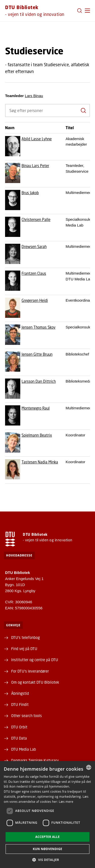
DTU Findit (20, 704)
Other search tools (26, 716)
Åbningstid (20, 693)
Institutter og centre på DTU (35, 660)
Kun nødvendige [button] (47, 849)
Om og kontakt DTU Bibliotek (35, 682)
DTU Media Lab (24, 749)
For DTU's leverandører (30, 671)
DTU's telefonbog (25, 637)
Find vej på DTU (24, 649)
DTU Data (19, 738)
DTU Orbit (19, 727)
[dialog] (48, 815)
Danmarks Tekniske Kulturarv (35, 760)
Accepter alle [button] (47, 837)
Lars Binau (34, 96)
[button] (87, 11)
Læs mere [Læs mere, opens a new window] (66, 802)
